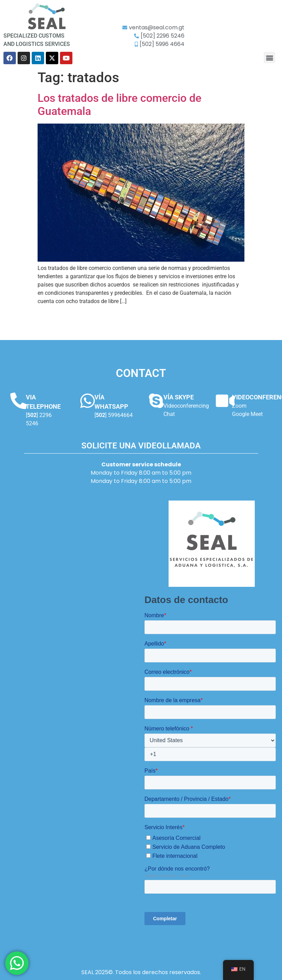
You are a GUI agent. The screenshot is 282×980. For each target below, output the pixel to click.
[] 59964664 (114, 415)
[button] (269, 57)
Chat (169, 414)
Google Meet (247, 414)
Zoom (239, 406)
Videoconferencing (186, 406)
